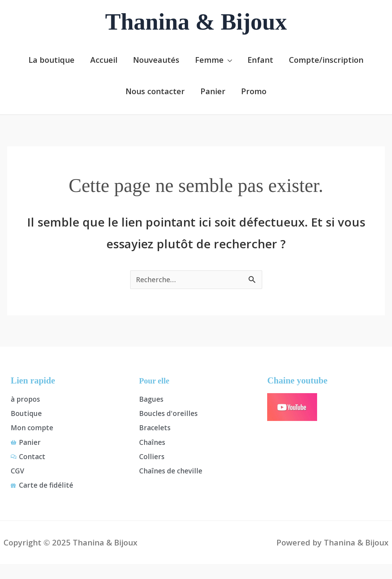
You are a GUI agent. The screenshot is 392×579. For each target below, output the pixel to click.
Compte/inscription (326, 59)
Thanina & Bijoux (196, 22)
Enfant (260, 59)
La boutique (52, 59)
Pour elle (156, 382)
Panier (213, 91)
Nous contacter (155, 91)
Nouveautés (156, 59)
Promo (254, 91)
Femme (209, 59)
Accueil (104, 59)
